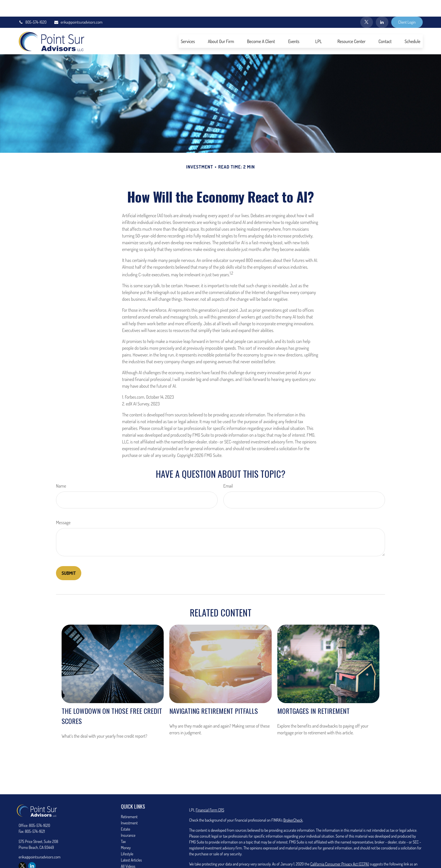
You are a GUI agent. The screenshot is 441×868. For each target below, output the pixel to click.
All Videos (128, 850)
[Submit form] (69, 557)
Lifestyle (127, 837)
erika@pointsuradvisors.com (78, 6)
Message (63, 506)
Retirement (129, 800)
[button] (188, 24)
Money (126, 831)
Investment (129, 806)
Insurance (128, 819)
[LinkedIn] (382, 6)
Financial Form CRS (210, 793)
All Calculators (131, 856)
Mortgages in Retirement (313, 694)
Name (61, 469)
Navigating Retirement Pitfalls (214, 694)
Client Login (407, 6)
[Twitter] (367, 6)
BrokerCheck (293, 803)
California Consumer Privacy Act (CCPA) (340, 847)
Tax (123, 825)
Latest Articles (131, 843)
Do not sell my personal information (273, 853)
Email (228, 469)
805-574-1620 (32, 6)
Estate (126, 812)
